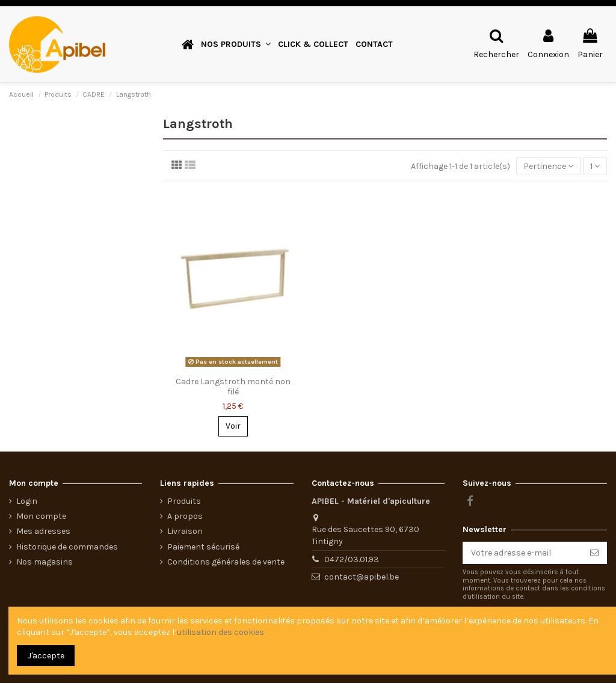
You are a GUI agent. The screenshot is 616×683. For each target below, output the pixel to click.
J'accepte (46, 656)
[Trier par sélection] (548, 166)
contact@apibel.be (362, 577)
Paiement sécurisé (203, 547)
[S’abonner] (594, 553)
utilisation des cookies (220, 632)
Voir (233, 426)
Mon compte (41, 516)
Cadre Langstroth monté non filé (233, 387)
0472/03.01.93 (352, 559)
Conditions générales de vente (226, 562)
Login (27, 501)
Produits (184, 501)
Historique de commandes (67, 547)
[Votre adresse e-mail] (522, 553)
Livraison (185, 531)
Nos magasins (45, 562)
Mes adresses (43, 531)
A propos (185, 516)
